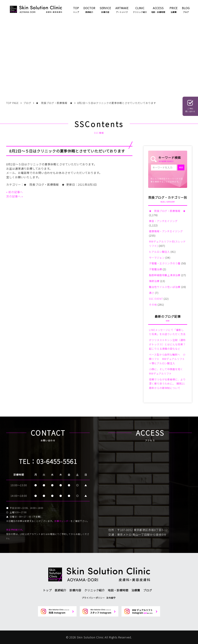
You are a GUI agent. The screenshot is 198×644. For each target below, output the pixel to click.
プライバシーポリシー (93, 598)
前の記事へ (16, 192)
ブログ (148, 590)
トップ (47, 590)
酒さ (152, 293)
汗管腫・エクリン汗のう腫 (165, 263)
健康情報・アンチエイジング (166, 231)
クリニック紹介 (95, 590)
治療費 (136, 590)
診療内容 (75, 590)
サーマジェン (157, 258)
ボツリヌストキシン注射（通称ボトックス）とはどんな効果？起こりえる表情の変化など (167, 344)
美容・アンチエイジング (163, 221)
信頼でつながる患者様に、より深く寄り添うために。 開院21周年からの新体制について (167, 384)
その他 (153, 305)
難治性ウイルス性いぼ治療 (165, 287)
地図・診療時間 (118, 590)
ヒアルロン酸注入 (159, 252)
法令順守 (111, 598)
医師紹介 (61, 590)
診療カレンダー (62, 521)
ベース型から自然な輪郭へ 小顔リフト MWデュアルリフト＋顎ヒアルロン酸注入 (167, 359)
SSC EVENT (156, 299)
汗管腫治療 (156, 269)
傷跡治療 (154, 281)
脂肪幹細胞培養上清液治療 (165, 275)
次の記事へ (14, 196)
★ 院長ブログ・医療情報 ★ (44, 184)
